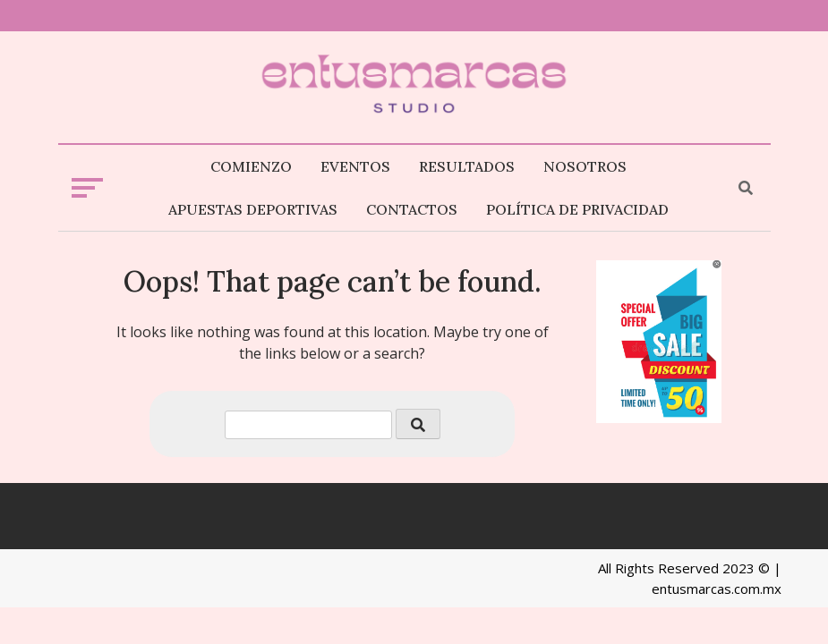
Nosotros (585, 166)
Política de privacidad (577, 209)
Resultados (467, 166)
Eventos (355, 166)
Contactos (412, 209)
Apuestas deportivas (253, 209)
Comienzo (251, 166)
